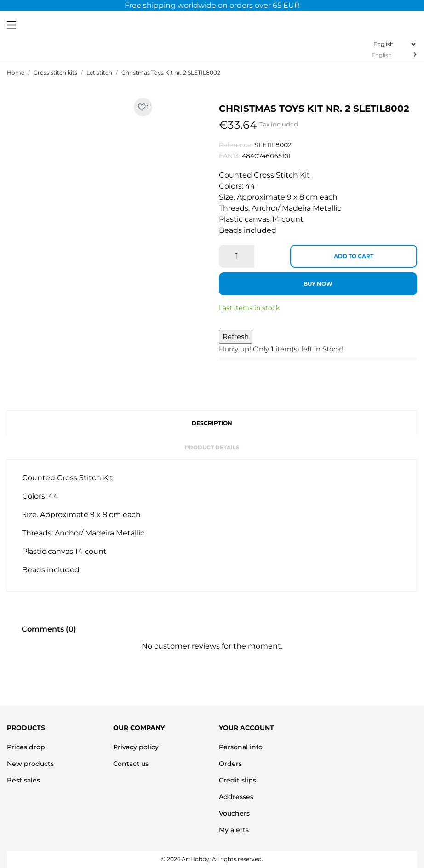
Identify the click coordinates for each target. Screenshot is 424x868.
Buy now (318, 284)
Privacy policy (136, 747)
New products (30, 764)
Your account (246, 728)
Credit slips (238, 780)
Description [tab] (212, 423)
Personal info (241, 747)
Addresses (236, 797)
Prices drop (26, 747)
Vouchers (234, 813)
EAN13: (229, 156)
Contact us (131, 764)
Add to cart (354, 256)
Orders (230, 764)
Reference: (236, 145)
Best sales (23, 780)
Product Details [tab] (212, 447)
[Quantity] (237, 256)
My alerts (234, 830)
